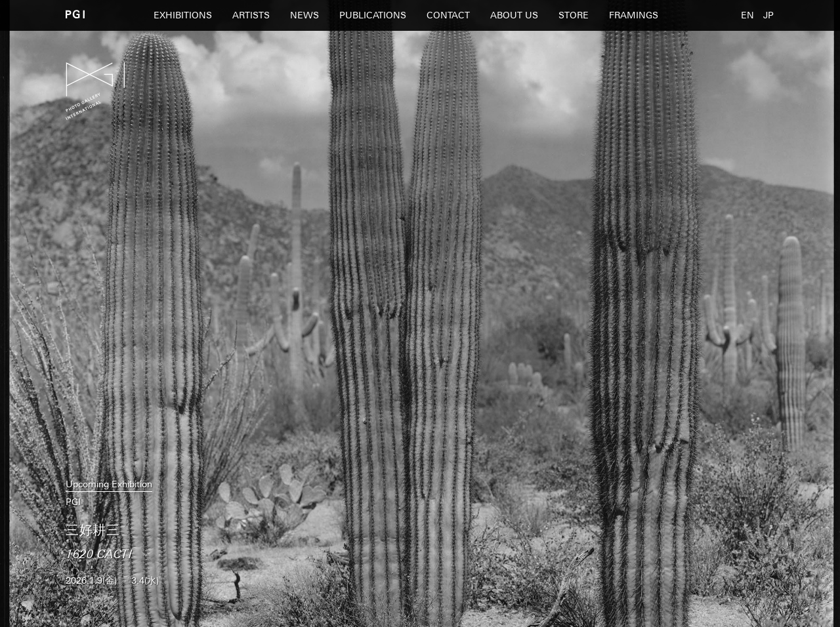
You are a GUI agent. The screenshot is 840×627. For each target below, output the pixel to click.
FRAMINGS (634, 15)
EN (747, 15)
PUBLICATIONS (373, 15)
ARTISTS (251, 15)
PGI (75, 14)
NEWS (304, 15)
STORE (574, 15)
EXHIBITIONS (183, 15)
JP (768, 15)
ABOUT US (514, 15)
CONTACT (448, 15)
